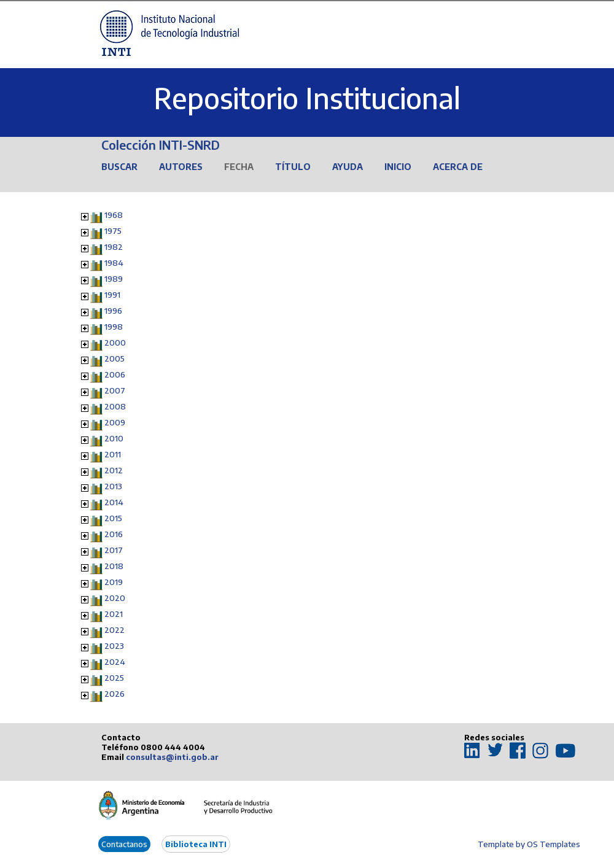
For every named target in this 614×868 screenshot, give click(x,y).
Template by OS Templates (529, 844)
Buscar (119, 167)
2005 (115, 358)
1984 (114, 263)
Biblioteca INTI (196, 844)
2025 (114, 678)
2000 (115, 343)
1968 (114, 215)
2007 (115, 390)
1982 (114, 247)
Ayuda (348, 167)
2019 (114, 582)
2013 (113, 486)
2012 (114, 470)
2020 (115, 598)
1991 (112, 295)
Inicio (398, 167)
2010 (114, 438)
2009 (115, 422)
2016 (114, 534)
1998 (114, 327)
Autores (181, 167)
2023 (114, 646)
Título (293, 167)
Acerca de (458, 167)
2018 (114, 566)
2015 (113, 518)
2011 (113, 454)
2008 (115, 406)
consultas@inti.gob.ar (172, 757)
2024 (115, 662)
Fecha (239, 167)
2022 (115, 630)
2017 (114, 550)
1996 (113, 311)
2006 (115, 374)
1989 (114, 279)
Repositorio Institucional (307, 98)
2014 (114, 502)
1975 (113, 231)
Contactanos (124, 844)
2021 (114, 614)
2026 (115, 694)
